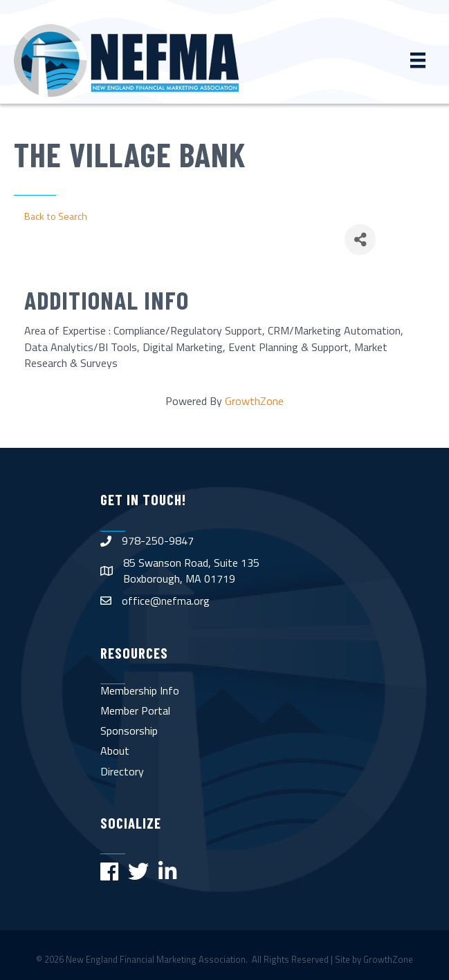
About (115, 751)
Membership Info (140, 690)
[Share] (360, 239)
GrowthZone (254, 401)
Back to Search (56, 216)
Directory (122, 771)
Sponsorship (129, 731)
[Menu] (418, 60)
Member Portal (135, 710)
